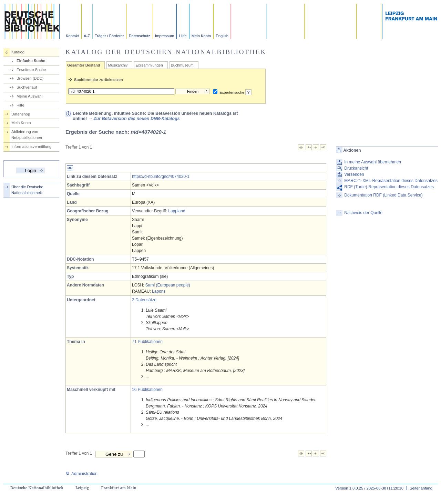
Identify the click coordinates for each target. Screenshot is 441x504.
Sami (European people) (168, 285)
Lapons (159, 291)
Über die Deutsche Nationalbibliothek (27, 190)
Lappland (177, 211)
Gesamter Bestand (84, 65)
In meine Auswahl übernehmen (373, 162)
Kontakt (72, 36)
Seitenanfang (421, 488)
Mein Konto (201, 36)
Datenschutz (140, 36)
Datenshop (21, 114)
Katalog (18, 52)
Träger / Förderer (109, 36)
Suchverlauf (27, 87)
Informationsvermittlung (31, 147)
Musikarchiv (118, 65)
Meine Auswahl (29, 96)
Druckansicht (356, 168)
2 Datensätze (144, 300)
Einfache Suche (31, 61)
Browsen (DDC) (30, 78)
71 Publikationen (147, 342)
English (222, 36)
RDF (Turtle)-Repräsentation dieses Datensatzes (389, 187)
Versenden (354, 174)
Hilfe (183, 36)
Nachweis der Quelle (363, 213)
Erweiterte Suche (31, 70)
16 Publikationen (147, 390)
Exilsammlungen (149, 65)
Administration (81, 474)
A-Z (87, 36)
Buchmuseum (182, 65)
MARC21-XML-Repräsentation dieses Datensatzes (391, 181)
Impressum (165, 36)
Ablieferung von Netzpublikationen (27, 135)
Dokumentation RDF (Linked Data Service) (383, 195)
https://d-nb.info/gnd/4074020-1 (161, 177)
